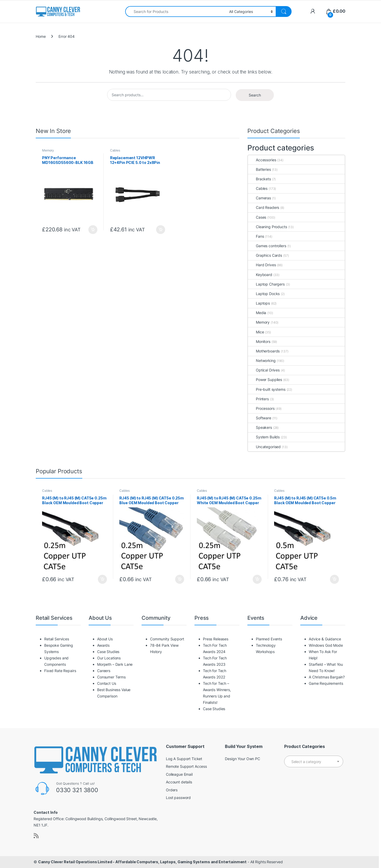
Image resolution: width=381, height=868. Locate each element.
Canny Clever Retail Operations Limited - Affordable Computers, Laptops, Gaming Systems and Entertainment (142, 862)
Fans (256, 236)
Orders (172, 790)
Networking (262, 360)
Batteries (259, 169)
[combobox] (176, 12)
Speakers (260, 427)
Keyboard (260, 275)
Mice (256, 332)
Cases (257, 217)
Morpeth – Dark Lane (115, 664)
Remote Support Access (186, 766)
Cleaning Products (267, 227)
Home (41, 36)
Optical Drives (264, 370)
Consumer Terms (111, 677)
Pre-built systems (267, 389)
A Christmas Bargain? (327, 677)
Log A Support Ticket (184, 759)
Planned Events (269, 639)
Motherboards (264, 351)
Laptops (259, 303)
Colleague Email (179, 774)
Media (257, 313)
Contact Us (107, 683)
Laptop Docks (264, 294)
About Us (105, 639)
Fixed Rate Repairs (60, 671)
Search (255, 95)
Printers (258, 399)
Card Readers (264, 207)
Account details (179, 782)
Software (260, 418)
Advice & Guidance (325, 639)
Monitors (259, 341)
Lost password (178, 798)
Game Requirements (326, 683)
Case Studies (108, 652)
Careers (104, 671)
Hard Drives (262, 265)
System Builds (264, 437)
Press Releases (216, 639)
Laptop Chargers (266, 284)
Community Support (167, 639)
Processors (261, 408)
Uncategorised (264, 447)
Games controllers (267, 246)
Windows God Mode (326, 645)
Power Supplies (265, 380)
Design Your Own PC (242, 759)
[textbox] (314, 762)
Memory (48, 150)
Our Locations (109, 658)
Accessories (262, 160)
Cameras (259, 198)
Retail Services (57, 639)
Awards (103, 645)
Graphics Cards (265, 255)
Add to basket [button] (93, 230)
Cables (115, 150)
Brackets (259, 179)
